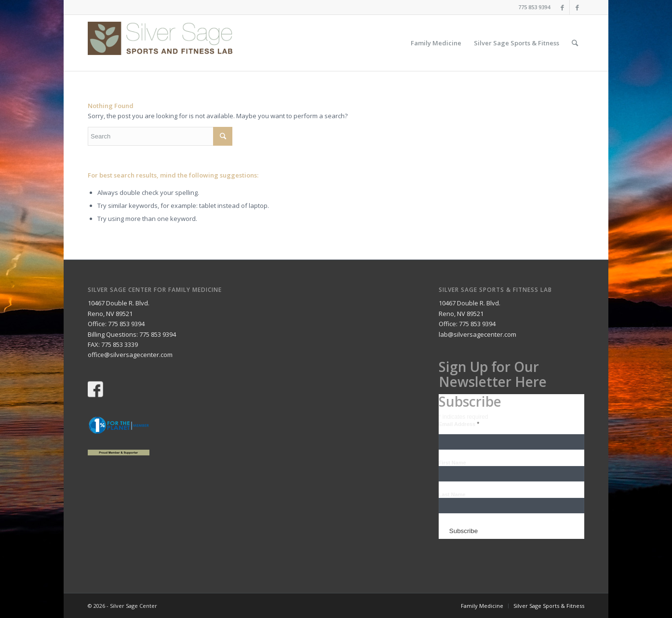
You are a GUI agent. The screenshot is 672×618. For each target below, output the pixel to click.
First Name (452, 463)
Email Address (459, 424)
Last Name (452, 494)
